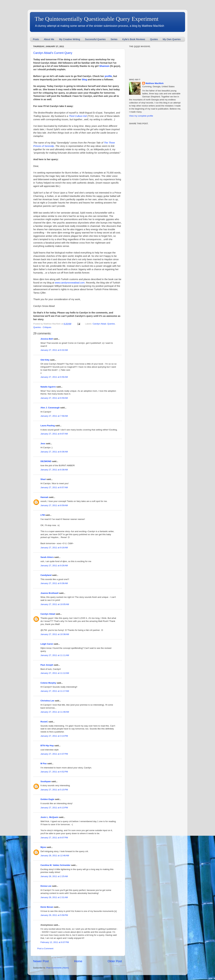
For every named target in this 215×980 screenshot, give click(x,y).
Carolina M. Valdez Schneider (56, 865)
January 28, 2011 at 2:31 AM (54, 897)
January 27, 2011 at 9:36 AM (54, 583)
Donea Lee (46, 886)
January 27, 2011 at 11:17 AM (55, 691)
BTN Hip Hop (47, 746)
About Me (49, 39)
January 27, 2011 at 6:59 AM (54, 398)
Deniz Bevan (47, 907)
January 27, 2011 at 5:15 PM (54, 790)
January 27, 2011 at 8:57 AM (54, 487)
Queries (111, 324)
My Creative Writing (70, 39)
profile (108, 76)
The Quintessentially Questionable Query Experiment (97, 19)
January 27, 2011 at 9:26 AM (54, 566)
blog (84, 80)
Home (78, 961)
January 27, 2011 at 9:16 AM (54, 548)
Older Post (115, 961)
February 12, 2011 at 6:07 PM (55, 942)
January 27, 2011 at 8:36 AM (54, 452)
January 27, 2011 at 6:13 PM (54, 808)
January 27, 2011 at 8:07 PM (54, 838)
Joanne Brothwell (50, 593)
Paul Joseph (47, 665)
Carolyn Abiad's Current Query (53, 53)
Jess (43, 444)
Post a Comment (45, 948)
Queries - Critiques (42, 327)
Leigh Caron (47, 644)
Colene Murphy (48, 683)
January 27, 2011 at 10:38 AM (55, 634)
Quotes (154, 39)
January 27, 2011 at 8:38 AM (54, 470)
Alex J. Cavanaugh (50, 408)
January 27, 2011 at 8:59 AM (54, 505)
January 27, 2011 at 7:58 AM (54, 416)
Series (114, 39)
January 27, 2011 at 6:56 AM (54, 377)
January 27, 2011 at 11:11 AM (55, 655)
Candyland (46, 575)
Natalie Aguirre (48, 387)
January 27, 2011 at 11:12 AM (55, 673)
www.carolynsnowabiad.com (70, 283)
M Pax (44, 763)
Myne (43, 847)
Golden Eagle (47, 799)
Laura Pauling (48, 426)
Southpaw (46, 781)
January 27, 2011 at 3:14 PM (54, 736)
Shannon (104, 66)
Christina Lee (47, 701)
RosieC (44, 722)
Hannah (44, 497)
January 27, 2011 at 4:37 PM (54, 754)
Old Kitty (45, 360)
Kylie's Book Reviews (134, 39)
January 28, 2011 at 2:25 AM (54, 876)
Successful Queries (95, 39)
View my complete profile (141, 116)
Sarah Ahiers (47, 557)
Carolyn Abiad (99, 324)
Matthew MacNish (154, 83)
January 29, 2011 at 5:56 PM (54, 915)
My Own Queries (172, 39)
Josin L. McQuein (49, 817)
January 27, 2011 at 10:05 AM (55, 604)
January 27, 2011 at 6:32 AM (54, 350)
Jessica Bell (47, 339)
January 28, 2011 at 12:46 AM (55, 856)
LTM (43, 515)
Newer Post (41, 961)
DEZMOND (46, 461)
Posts (36, 39)
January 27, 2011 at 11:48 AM (55, 712)
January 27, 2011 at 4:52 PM (54, 772)
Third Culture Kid (78, 116)
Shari (43, 479)
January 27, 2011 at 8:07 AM (54, 434)
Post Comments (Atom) (58, 968)
